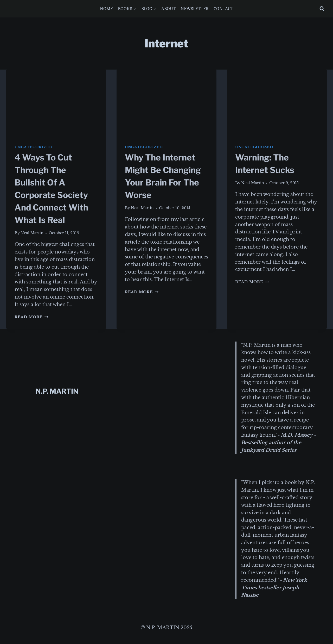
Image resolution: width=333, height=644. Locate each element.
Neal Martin (32, 233)
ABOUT (168, 9)
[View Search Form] (322, 9)
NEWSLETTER (195, 9)
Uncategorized (33, 147)
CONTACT (223, 9)
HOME (106, 9)
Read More (31, 317)
